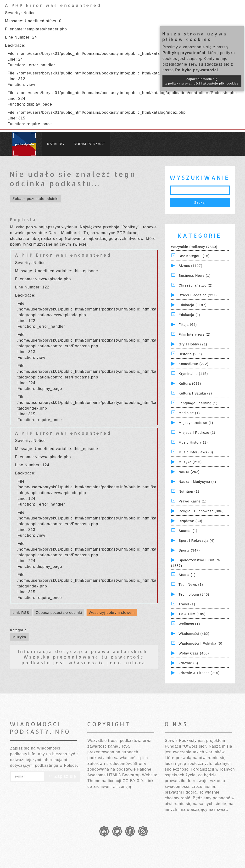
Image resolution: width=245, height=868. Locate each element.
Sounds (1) (188, 531)
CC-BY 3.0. (133, 781)
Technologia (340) (194, 594)
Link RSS (21, 612)
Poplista (23, 219)
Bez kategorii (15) (194, 256)
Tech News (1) (191, 585)
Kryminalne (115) (193, 374)
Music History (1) (193, 442)
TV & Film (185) (192, 614)
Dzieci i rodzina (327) (198, 295)
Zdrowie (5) (188, 663)
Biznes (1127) (190, 266)
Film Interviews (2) (194, 334)
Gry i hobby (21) (193, 344)
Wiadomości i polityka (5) (200, 643)
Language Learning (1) (198, 403)
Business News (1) (195, 276)
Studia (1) (187, 575)
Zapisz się (62, 776)
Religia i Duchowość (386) (201, 511)
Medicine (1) (189, 413)
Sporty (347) (189, 550)
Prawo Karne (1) (192, 501)
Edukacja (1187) (192, 305)
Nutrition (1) (189, 491)
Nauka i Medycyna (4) (197, 482)
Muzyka (19, 637)
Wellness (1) (189, 624)
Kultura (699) (190, 383)
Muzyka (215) (190, 462)
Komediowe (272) (193, 364)
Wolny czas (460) (194, 653)
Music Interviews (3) (196, 452)
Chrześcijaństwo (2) (195, 285)
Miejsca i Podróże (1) (197, 433)
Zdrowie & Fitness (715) (199, 673)
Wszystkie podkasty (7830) (194, 247)
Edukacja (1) (189, 315)
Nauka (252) (189, 472)
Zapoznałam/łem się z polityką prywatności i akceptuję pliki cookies (202, 81)
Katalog (56, 144)
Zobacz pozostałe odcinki (35, 199)
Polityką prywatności (184, 53)
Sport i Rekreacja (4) (196, 541)
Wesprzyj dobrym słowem (112, 612)
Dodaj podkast (89, 144)
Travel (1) (187, 604)
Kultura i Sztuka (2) (195, 393)
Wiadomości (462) (194, 634)
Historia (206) (190, 354)
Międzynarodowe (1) (196, 423)
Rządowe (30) (190, 521)
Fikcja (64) (188, 325)
